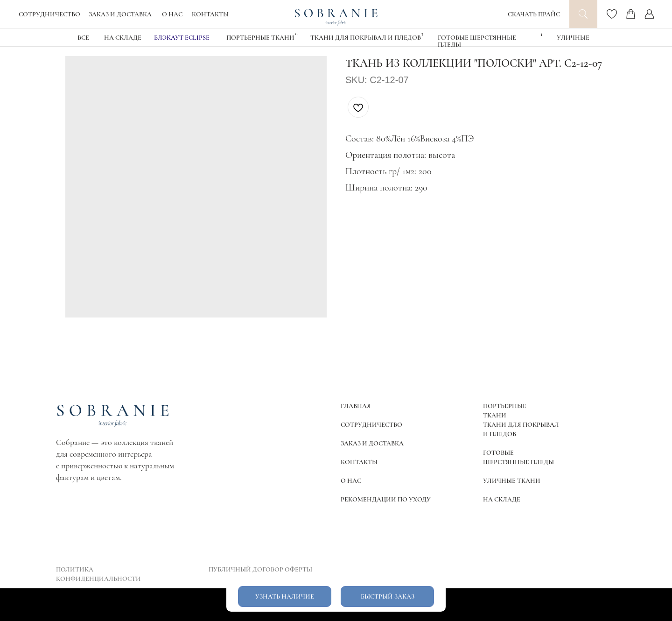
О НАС (172, 14)
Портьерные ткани (260, 38)
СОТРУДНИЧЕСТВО (49, 14)
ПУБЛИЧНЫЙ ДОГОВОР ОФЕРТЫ (260, 569)
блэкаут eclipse (182, 38)
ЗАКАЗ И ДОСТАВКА (120, 14)
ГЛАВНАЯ (356, 406)
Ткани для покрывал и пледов (366, 38)
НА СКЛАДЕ (123, 38)
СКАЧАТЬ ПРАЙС (534, 14)
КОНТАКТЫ (210, 14)
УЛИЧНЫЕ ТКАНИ (512, 481)
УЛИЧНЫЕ (573, 38)
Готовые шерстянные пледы (477, 41)
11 (296, 34)
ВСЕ (83, 38)
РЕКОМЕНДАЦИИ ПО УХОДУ (386, 499)
